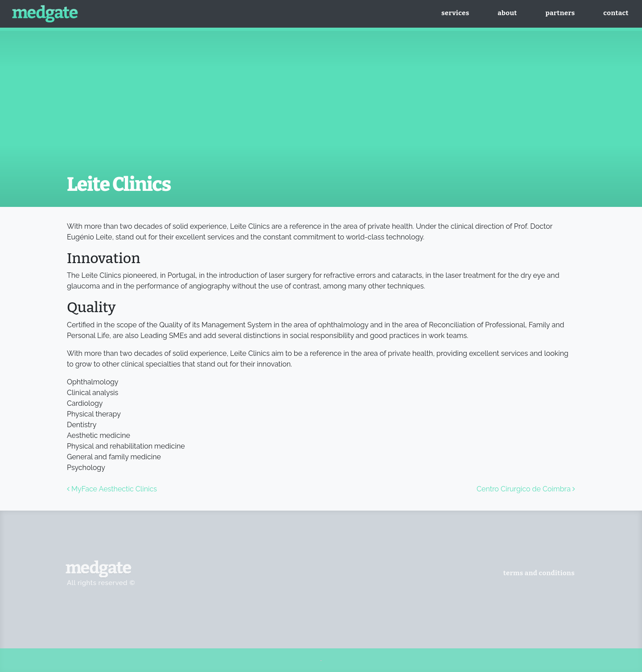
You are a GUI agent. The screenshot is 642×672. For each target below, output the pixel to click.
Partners (560, 13)
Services (455, 13)
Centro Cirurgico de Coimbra (526, 489)
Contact (616, 13)
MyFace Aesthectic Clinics (112, 489)
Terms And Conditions (539, 573)
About (507, 13)
